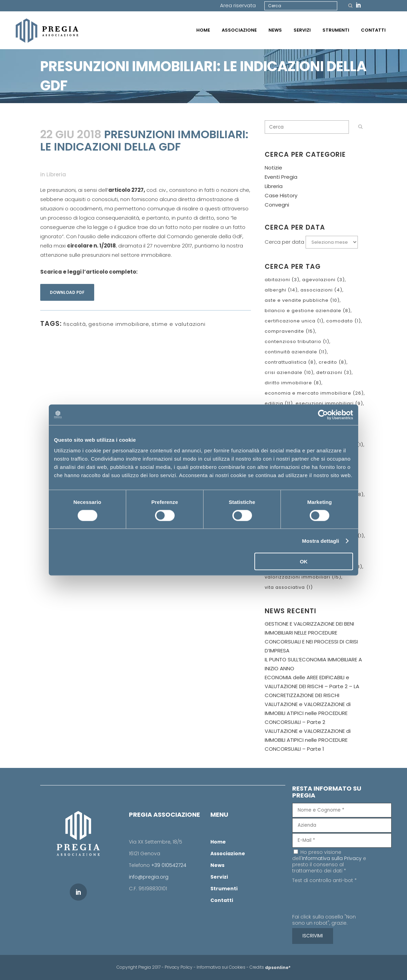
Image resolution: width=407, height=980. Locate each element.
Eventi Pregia (281, 177)
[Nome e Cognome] (342, 810)
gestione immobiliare (119, 324)
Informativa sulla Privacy (332, 858)
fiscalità (75, 324)
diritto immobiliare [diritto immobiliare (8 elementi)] (293, 383)
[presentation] (344, 900)
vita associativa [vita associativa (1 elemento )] (289, 587)
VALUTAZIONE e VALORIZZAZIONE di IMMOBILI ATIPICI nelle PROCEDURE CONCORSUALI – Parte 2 (308, 713)
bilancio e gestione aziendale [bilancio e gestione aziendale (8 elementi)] (308, 311)
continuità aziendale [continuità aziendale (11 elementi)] (296, 352)
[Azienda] (342, 825)
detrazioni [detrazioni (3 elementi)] (334, 372)
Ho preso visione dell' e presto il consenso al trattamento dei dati (329, 861)
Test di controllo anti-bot (324, 880)
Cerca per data (284, 242)
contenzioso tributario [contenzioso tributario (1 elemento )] (297, 342)
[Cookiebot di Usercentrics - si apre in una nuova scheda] (323, 415)
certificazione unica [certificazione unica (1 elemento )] (294, 321)
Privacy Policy (179, 967)
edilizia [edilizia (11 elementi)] (279, 403)
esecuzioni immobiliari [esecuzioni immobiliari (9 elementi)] (329, 403)
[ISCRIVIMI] (313, 936)
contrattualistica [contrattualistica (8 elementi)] (290, 362)
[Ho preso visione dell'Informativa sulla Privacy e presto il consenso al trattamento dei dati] (296, 852)
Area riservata (238, 5)
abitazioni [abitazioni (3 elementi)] (282, 280)
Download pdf (67, 292)
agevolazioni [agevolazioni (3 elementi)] (323, 280)
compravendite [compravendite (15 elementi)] (290, 331)
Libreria (56, 174)
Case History (281, 195)
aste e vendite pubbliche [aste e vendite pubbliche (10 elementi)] (302, 300)
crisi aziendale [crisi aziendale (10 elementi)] (289, 372)
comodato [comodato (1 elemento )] (344, 321)
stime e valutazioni (179, 324)
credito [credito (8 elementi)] (333, 362)
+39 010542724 (169, 865)
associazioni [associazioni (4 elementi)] (321, 290)
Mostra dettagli (320, 541)
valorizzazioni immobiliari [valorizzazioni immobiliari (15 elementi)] (303, 577)
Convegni (277, 205)
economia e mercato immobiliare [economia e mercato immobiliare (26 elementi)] (314, 393)
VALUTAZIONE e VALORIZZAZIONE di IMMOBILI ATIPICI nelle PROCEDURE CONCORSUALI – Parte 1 (308, 740)
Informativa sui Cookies (221, 967)
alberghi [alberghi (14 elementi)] (281, 290)
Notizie (273, 168)
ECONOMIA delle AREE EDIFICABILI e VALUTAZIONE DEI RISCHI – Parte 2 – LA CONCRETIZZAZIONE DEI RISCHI (312, 686)
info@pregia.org (149, 877)
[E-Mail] (342, 840)
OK (304, 561)
